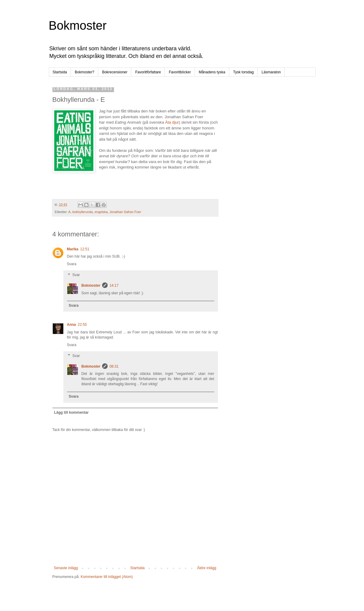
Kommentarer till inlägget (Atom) (107, 577)
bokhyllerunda (83, 212)
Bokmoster (78, 25)
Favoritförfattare (148, 72)
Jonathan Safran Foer (125, 212)
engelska (101, 212)
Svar (76, 275)
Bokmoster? (85, 72)
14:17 (114, 285)
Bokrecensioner (115, 72)
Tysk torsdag (243, 72)
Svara (72, 264)
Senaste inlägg (66, 568)
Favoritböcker (180, 72)
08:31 (114, 366)
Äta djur (172, 122)
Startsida (60, 72)
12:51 (85, 249)
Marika (73, 249)
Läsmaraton (271, 72)
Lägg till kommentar (72, 412)
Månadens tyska (212, 72)
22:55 (82, 325)
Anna (72, 325)
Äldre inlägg (207, 568)
